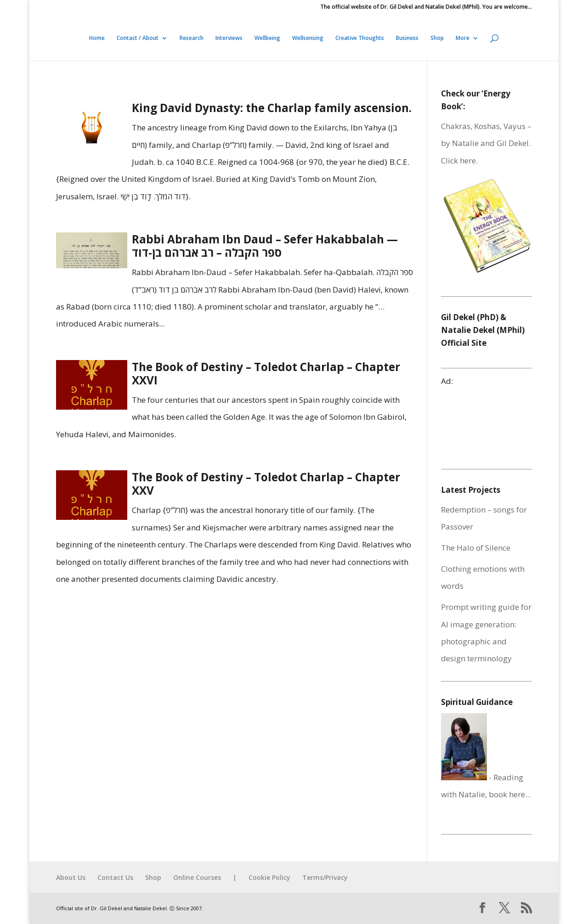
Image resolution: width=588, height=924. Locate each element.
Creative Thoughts (360, 38)
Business (407, 38)
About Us (71, 877)
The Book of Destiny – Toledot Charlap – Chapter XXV (266, 484)
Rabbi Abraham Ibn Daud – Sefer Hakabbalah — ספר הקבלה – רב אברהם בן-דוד (265, 246)
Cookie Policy (269, 877)
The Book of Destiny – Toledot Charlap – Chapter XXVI (266, 373)
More (463, 38)
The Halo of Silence (476, 548)
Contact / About (138, 38)
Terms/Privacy (325, 877)
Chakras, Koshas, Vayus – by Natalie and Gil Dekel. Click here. (486, 143)
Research (192, 38)
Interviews (229, 38)
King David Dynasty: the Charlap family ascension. (272, 108)
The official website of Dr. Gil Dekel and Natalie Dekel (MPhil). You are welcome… (426, 7)
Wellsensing (308, 38)
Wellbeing (267, 38)
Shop (437, 38)
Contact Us (115, 877)
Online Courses (197, 877)
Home (97, 38)
